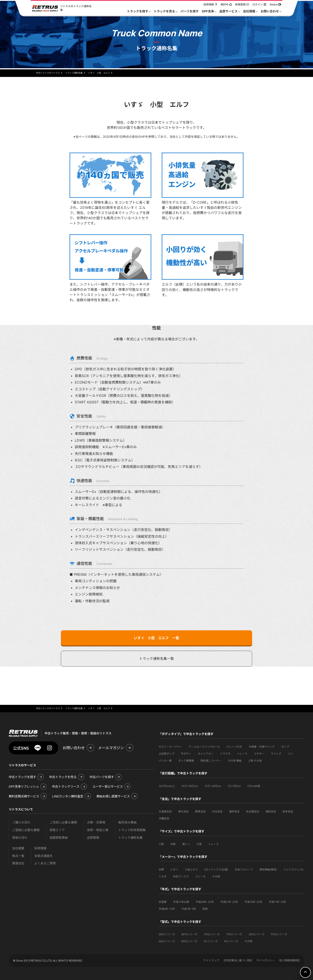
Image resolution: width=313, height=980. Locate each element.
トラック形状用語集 (132, 830)
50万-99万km (190, 786)
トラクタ (225, 754)
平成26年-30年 (205, 902)
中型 (173, 844)
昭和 (205, 909)
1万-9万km (234, 786)
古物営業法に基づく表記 (238, 960)
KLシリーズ (211, 941)
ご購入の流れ (21, 822)
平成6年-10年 (167, 909)
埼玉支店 (217, 811)
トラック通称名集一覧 (156, 659)
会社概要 (18, 848)
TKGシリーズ (212, 934)
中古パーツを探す (102, 777)
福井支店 (234, 811)
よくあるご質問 (45, 863)
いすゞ (174, 869)
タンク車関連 (186, 761)
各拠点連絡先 (43, 856)
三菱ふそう (191, 869)
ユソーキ (200, 876)
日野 (161, 869)
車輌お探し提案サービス (113, 796)
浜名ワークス (181, 876)
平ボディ (186, 754)
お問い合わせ (74, 748)
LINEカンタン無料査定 (68, 796)
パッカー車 (165, 761)
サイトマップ (211, 960)
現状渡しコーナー (211, 761)
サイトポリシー (266, 960)
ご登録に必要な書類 (26, 830)
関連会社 (18, 863)
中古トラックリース (66, 786)
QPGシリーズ (189, 934)
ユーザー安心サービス (108, 786)
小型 (161, 844)
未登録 (163, 902)
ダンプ (285, 747)
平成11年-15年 (277, 902)
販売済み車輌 (127, 822)
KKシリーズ (231, 941)
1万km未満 (254, 786)
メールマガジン (111, 748)
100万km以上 (167, 786)
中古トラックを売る (63, 777)
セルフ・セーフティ (170, 747)
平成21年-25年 (229, 902)
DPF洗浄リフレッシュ (24, 786)
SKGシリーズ (257, 934)
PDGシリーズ (279, 934)
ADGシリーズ (167, 941)
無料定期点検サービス (24, 796)
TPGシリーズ (234, 934)
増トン (186, 844)
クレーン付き (234, 747)
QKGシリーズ (167, 934)
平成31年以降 (181, 902)
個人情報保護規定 (290, 960)
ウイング (276, 754)
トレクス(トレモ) (293, 869)
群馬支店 (200, 811)
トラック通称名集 (130, 838)
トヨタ (163, 876)
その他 (216, 876)
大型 (199, 844)
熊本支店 (288, 811)
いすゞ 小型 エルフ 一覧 (156, 638)
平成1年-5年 (189, 909)
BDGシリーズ (189, 941)
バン (290, 754)
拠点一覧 (18, 856)
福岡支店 (271, 811)
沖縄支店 (164, 818)
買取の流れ (20, 838)
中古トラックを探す (22, 777)
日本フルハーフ (244, 869)
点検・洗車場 (96, 822)
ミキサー (259, 754)
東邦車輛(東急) (268, 869)
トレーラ (242, 754)
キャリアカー (206, 754)
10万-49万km (213, 786)
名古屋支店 (253, 811)
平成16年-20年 (253, 902)
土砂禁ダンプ (166, 754)
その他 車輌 (235, 761)
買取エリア (57, 830)
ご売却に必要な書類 (63, 822)
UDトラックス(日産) (216, 869)
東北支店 (183, 811)
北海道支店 (165, 811)
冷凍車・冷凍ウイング (262, 747)
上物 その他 (255, 761)
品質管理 (93, 838)
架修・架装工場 (98, 830)
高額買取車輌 (59, 838)
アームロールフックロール (204, 747)
